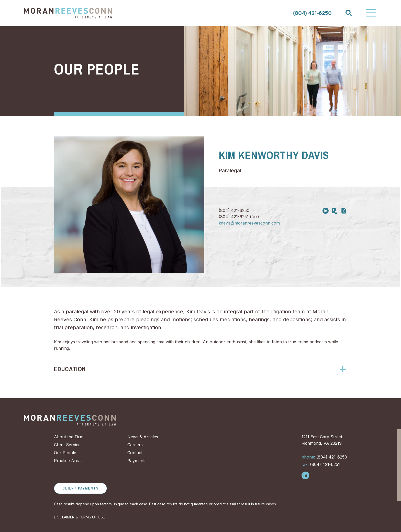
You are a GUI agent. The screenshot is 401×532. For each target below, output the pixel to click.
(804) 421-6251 (321, 464)
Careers (135, 445)
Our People (97, 69)
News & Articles (143, 437)
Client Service (67, 445)
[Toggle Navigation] (371, 13)
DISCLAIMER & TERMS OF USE (79, 517)
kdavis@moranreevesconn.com (249, 223)
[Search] (348, 13)
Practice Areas (68, 461)
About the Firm (69, 437)
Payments (137, 461)
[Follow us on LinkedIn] (305, 475)
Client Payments (80, 488)
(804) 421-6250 (312, 13)
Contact (135, 453)
